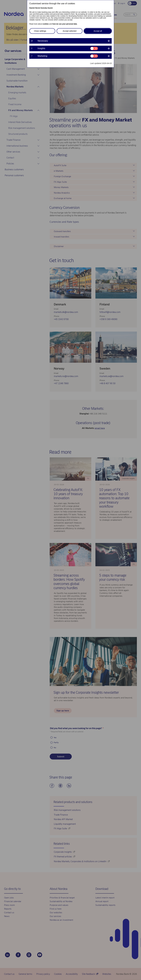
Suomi (50, 8)
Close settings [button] (40, 31)
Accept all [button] (98, 31)
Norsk (38, 8)
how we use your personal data (65, 24)
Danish (32, 8)
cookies (46, 24)
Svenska (44, 8)
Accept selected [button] (70, 31)
